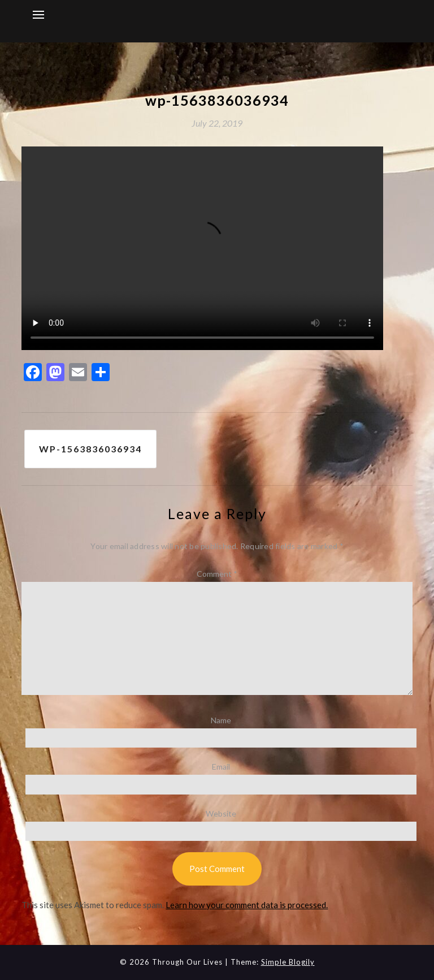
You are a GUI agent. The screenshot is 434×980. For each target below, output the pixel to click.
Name (221, 720)
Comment (217, 574)
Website (221, 813)
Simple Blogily (288, 962)
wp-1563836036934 (90, 449)
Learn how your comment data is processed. (247, 905)
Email (221, 767)
